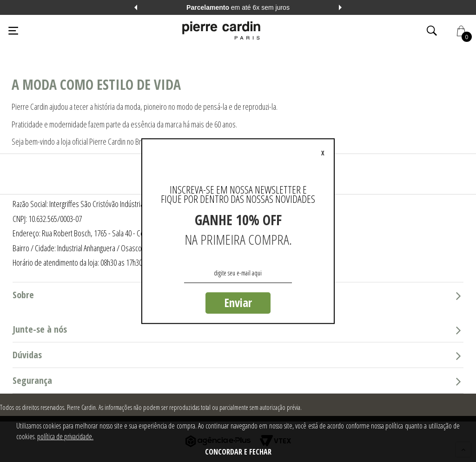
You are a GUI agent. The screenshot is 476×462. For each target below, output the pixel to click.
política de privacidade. (65, 436)
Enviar (238, 302)
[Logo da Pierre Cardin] (221, 31)
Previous (136, 7)
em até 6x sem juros (238, 7)
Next (340, 7)
